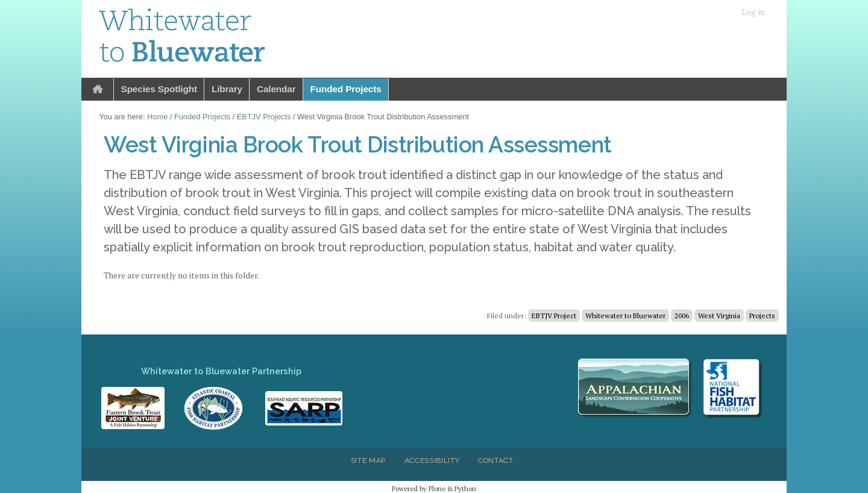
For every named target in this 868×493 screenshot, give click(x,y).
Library (227, 89)
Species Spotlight (159, 89)
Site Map (368, 460)
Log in (753, 12)
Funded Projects (346, 89)
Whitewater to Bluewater (625, 316)
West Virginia (719, 316)
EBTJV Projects (264, 117)
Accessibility (432, 460)
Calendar (276, 89)
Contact (496, 460)
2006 (682, 316)
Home (98, 89)
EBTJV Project (554, 316)
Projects (762, 316)
